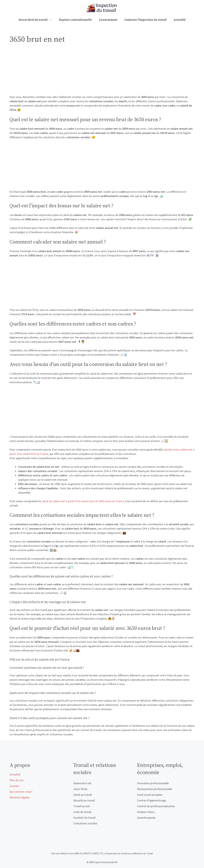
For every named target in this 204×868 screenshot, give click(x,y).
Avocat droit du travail (37, 20)
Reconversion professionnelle (155, 789)
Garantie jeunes (146, 818)
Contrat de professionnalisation (156, 806)
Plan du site (17, 780)
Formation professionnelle (153, 783)
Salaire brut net (82, 783)
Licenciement (108, 20)
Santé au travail (83, 795)
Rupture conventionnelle (75, 20)
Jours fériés (80, 789)
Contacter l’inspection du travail (145, 20)
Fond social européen (150, 795)
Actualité (180, 20)
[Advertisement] (102, 71)
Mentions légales (20, 797)
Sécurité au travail (84, 800)
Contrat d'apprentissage (152, 800)
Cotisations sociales (85, 823)
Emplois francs (146, 812)
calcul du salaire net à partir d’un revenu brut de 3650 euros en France (83, 501)
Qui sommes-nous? (21, 792)
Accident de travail (84, 818)
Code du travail (82, 812)
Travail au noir (82, 806)
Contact (14, 786)
